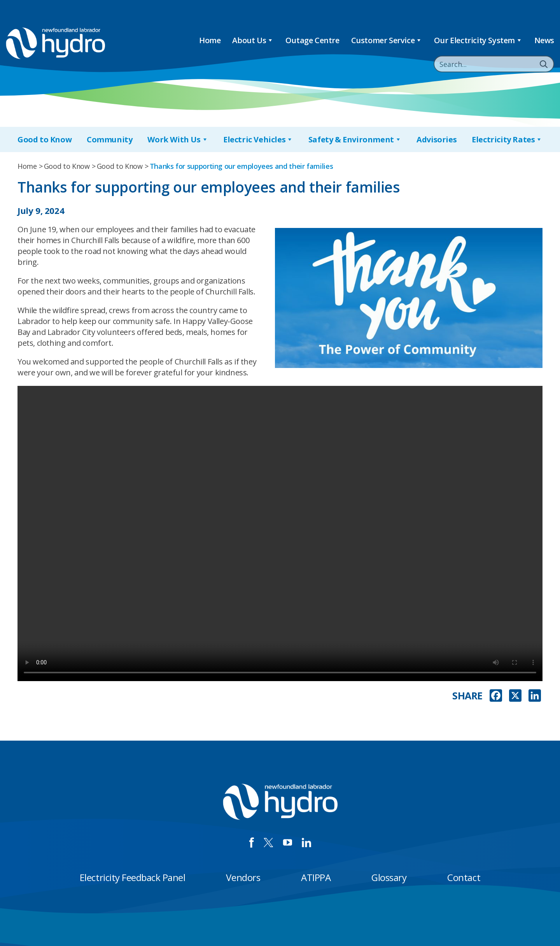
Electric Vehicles (258, 139)
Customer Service (387, 40)
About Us (253, 40)
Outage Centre (312, 40)
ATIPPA (316, 877)
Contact (464, 877)
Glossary (389, 877)
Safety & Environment (355, 139)
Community (109, 139)
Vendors (243, 877)
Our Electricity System (478, 40)
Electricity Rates (507, 139)
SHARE (467, 696)
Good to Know (45, 139)
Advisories (437, 139)
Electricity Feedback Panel (133, 877)
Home (210, 40)
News (544, 40)
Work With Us (178, 139)
